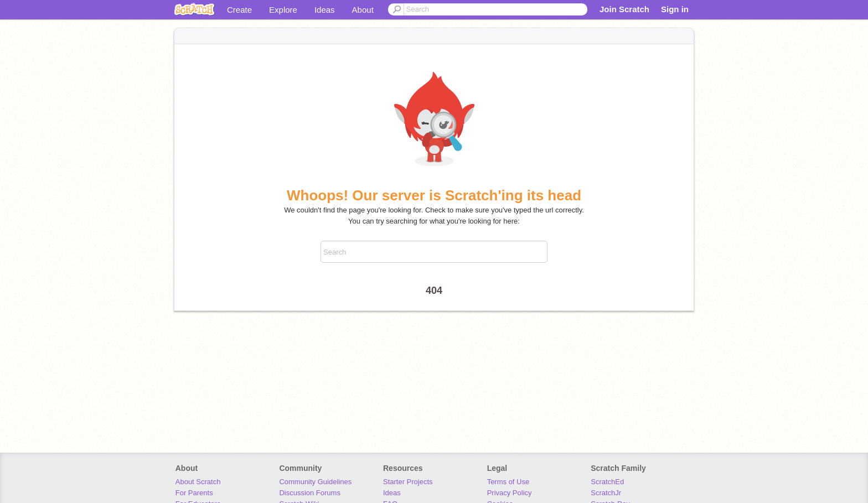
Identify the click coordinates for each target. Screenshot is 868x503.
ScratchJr (606, 493)
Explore (283, 10)
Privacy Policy (510, 493)
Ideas (325, 10)
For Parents (194, 493)
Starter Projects (408, 482)
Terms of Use (508, 482)
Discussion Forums (310, 493)
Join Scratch (624, 9)
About (363, 10)
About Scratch (198, 482)
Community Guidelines (315, 482)
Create (239, 10)
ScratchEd (607, 482)
